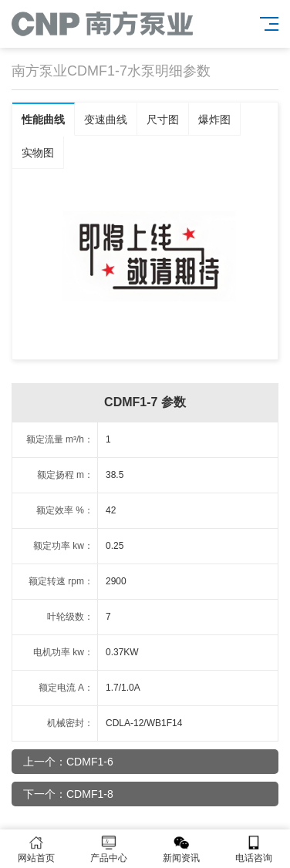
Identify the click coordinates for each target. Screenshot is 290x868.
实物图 (38, 153)
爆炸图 (214, 119)
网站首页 (36, 849)
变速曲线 (106, 119)
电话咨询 (254, 849)
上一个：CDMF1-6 (68, 762)
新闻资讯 (181, 849)
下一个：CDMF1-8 (68, 794)
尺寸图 (163, 119)
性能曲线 (43, 119)
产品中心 (109, 849)
